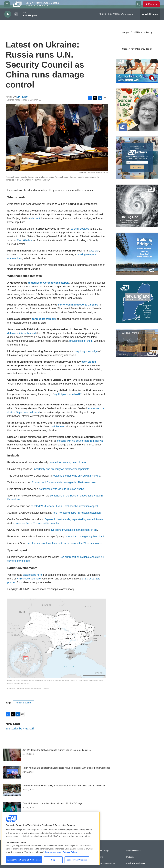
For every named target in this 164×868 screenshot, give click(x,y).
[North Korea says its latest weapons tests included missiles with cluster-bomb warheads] (12, 772)
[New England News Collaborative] (137, 302)
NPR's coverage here (29, 579)
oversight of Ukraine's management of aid (74, 530)
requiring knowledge (86, 351)
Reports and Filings (100, 851)
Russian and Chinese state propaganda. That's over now (64, 482)
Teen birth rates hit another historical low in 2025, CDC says (52, 803)
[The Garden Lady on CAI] (137, 110)
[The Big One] (137, 206)
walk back (35, 218)
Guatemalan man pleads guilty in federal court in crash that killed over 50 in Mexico (64, 786)
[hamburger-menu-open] (7, 4)
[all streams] (150, 14)
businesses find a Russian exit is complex (36, 523)
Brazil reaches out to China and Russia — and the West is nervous (64, 543)
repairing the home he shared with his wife (76, 476)
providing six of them (81, 341)
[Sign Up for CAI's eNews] (137, 158)
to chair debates (80, 229)
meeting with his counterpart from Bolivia (80, 441)
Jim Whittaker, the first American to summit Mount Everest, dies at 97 (57, 750)
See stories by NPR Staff (20, 728)
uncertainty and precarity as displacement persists (61, 469)
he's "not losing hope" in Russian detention (77, 513)
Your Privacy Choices (77, 860)
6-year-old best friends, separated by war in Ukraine (74, 519)
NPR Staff (22, 97)
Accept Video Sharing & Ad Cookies (24, 860)
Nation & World (23, 703)
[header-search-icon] (138, 4)
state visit (94, 251)
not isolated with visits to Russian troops (61, 489)
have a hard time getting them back (84, 536)
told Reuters (58, 427)
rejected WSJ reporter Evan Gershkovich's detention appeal (64, 506)
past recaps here (32, 575)
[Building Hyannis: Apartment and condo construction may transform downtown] (137, 343)
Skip (53, 860)
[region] (51, 839)
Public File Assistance (136, 863)
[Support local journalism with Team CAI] (137, 71)
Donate (153, 4)
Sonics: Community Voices (103, 863)
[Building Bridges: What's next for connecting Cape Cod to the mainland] (137, 254)
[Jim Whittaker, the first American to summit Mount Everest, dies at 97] (12, 755)
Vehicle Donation (134, 851)
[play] (8, 14)
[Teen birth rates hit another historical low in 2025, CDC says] (12, 808)
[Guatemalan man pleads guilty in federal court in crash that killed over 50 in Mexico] (12, 790)
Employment (97, 857)
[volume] (16, 14)
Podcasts (130, 857)
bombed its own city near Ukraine (67, 462)
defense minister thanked (21, 333)
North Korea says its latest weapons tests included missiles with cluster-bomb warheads (66, 768)
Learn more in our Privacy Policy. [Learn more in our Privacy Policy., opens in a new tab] (61, 852)
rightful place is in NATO (67, 394)
